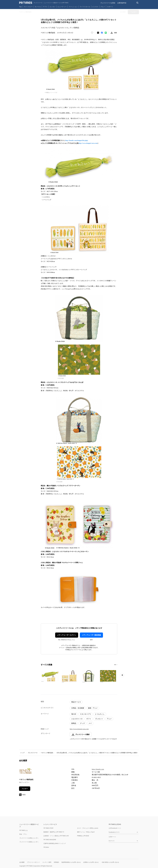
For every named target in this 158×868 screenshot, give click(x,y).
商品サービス (76, 702)
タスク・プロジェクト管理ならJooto (88, 828)
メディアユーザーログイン (67, 635)
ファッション (73, 7)
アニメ (109, 719)
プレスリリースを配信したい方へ (29, 842)
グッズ (82, 723)
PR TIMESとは (23, 830)
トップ (22, 753)
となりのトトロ (77, 719)
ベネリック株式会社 (47, 753)
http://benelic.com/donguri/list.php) (77, 140)
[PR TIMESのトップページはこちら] (44, 3)
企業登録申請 (122, 3)
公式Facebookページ (115, 828)
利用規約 (56, 862)
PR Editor (46, 847)
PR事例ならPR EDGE (83, 836)
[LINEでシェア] (106, 33)
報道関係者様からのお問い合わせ (71, 862)
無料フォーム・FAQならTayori (86, 832)
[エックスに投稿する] (98, 33)
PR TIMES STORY (48, 828)
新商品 (74, 723)
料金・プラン (23, 834)
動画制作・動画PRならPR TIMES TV (54, 832)
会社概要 (22, 862)
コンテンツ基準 (47, 862)
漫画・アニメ (93, 708)
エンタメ (52, 7)
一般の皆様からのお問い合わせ (110, 862)
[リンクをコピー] (116, 33)
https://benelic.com (98, 769)
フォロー (25, 789)
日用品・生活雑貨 (78, 708)
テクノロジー (28, 7)
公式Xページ (112, 837)
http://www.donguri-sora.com (88, 143)
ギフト (89, 719)
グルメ (103, 7)
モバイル (38, 7)
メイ (90, 723)
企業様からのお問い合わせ (91, 862)
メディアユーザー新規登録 (91, 635)
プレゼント (99, 719)
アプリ (45, 7)
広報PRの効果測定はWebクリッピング (55, 843)
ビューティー (62, 7)
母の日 (74, 714)
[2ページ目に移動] (116, 665)
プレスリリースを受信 (108, 3)
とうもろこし (100, 714)
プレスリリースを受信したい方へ (29, 838)
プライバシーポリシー (33, 862)
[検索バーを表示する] (138, 3)
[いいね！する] (92, 33)
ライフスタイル (85, 7)
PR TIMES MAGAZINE (50, 840)
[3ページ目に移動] (117, 665)
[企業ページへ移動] (26, 772)
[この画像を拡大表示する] (50, 676)
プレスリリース (33, 753)
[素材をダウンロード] (112, 33)
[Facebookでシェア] (102, 33)
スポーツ (110, 7)
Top (20, 7)
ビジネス (95, 7)
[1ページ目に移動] (115, 665)
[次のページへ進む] (122, 675)
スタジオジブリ (86, 714)
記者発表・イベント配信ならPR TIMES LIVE (56, 836)
